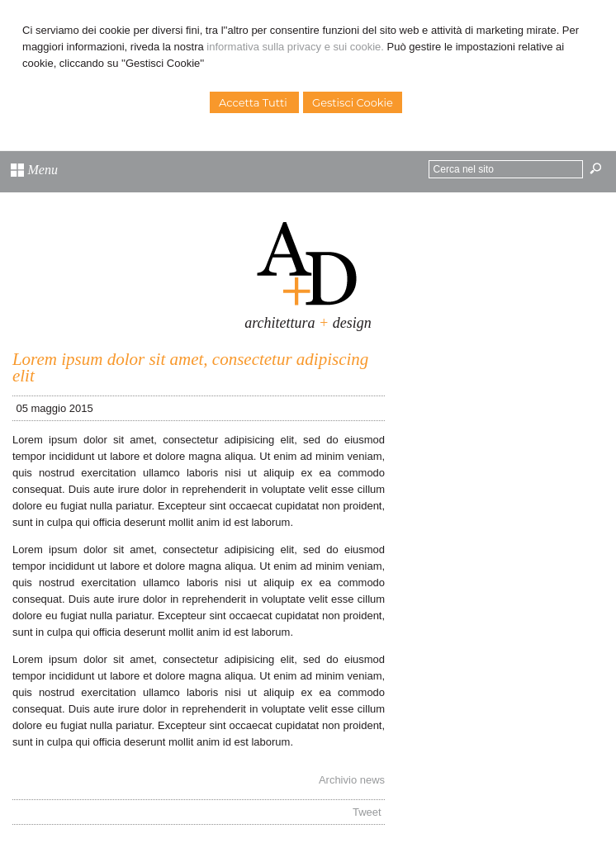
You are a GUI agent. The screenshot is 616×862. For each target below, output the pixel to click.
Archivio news (352, 780)
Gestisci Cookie (353, 102)
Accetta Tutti (254, 102)
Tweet (367, 812)
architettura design (308, 323)
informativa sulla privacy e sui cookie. (295, 47)
